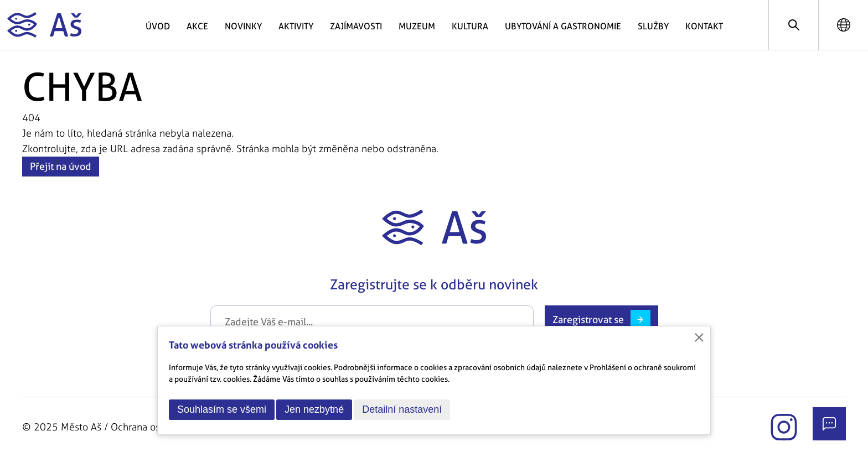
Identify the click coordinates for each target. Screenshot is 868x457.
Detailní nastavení (402, 409)
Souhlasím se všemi (222, 409)
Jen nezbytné (314, 409)
